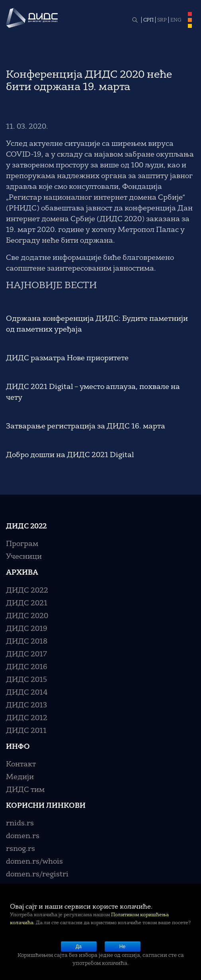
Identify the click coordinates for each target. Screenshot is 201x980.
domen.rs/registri (37, 874)
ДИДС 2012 (27, 718)
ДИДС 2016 (27, 667)
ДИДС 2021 (27, 603)
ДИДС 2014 (27, 693)
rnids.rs (20, 823)
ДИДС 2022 (27, 591)
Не (122, 947)
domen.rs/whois (34, 862)
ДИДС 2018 (27, 642)
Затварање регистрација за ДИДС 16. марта (86, 426)
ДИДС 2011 (26, 731)
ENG (176, 20)
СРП (148, 20)
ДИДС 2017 (26, 654)
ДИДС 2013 (26, 705)
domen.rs (23, 836)
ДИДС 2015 (26, 680)
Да (79, 947)
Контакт (21, 764)
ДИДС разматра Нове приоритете (67, 358)
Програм (22, 544)
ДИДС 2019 (27, 629)
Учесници (24, 557)
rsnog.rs (20, 849)
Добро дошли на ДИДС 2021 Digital (70, 455)
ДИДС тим (25, 790)
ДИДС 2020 (27, 616)
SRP (162, 20)
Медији (20, 777)
